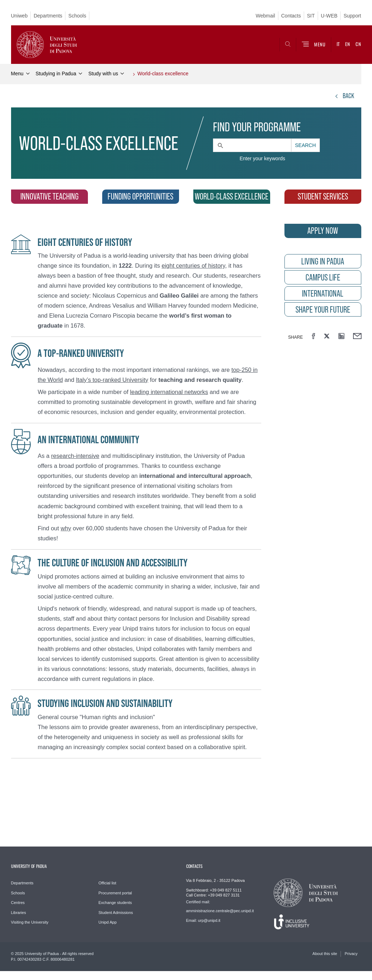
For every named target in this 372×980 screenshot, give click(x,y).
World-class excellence (163, 74)
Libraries (19, 913)
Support (352, 16)
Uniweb (19, 16)
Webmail (266, 16)
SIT (311, 16)
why (66, 528)
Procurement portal (115, 893)
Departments (48, 16)
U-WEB (329, 16)
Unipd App (108, 922)
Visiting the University (30, 922)
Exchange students (115, 903)
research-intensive (75, 456)
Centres (18, 903)
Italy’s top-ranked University (112, 380)
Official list (108, 883)
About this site (325, 954)
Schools (77, 16)
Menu (17, 74)
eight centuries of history (193, 266)
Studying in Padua (56, 74)
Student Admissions (116, 913)
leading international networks (169, 392)
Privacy (351, 954)
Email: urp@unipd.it (203, 920)
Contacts (291, 16)
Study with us (103, 74)
